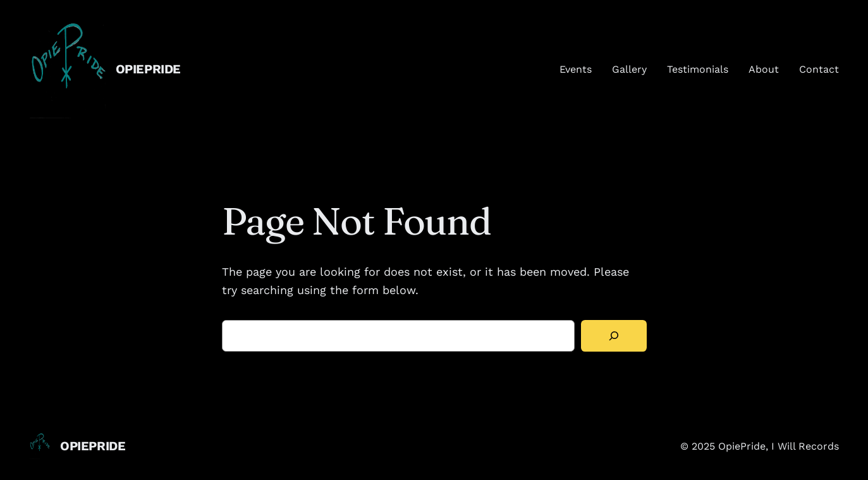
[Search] (614, 336)
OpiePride (148, 69)
